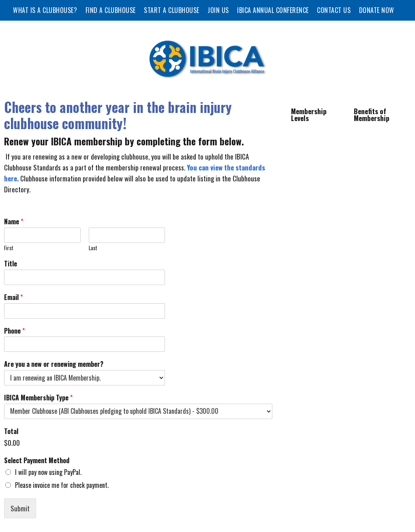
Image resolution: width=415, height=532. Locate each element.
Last (93, 248)
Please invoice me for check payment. (62, 485)
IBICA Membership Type (38, 398)
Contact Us (334, 10)
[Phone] (84, 344)
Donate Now (377, 10)
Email (13, 297)
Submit (20, 508)
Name (14, 222)
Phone (14, 331)
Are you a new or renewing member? (54, 364)
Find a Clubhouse (111, 10)
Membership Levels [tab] (309, 115)
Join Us (218, 10)
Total (11, 431)
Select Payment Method (37, 461)
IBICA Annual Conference (273, 10)
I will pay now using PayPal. (48, 472)
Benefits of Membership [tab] (372, 115)
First (9, 248)
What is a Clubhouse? (45, 10)
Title (11, 264)
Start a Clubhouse (172, 10)
